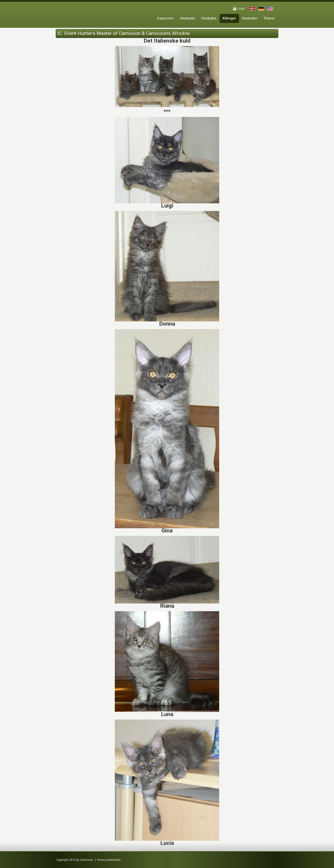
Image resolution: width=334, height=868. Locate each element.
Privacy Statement (109, 860)
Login (241, 8)
